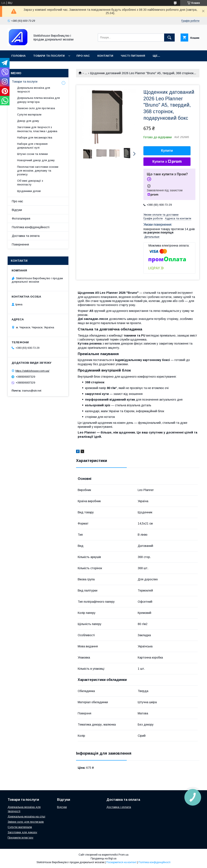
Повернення (20, 244)
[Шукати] (169, 38)
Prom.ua (123, 855)
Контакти (105, 56)
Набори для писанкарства (35, 138)
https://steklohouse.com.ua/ (32, 371)
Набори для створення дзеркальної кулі (32, 146)
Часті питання (133, 56)
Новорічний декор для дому (36, 160)
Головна (18, 56)
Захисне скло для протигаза (36, 108)
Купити (167, 151)
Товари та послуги (49, 56)
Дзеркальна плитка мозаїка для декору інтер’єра (38, 100)
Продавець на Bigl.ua (103, 859)
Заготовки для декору (22, 832)
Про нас (83, 56)
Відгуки (17, 210)
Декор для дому (28, 121)
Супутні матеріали (29, 115)
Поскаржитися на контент (121, 862)
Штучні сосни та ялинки (32, 154)
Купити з (167, 162)
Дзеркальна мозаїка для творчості (34, 90)
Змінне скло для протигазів (26, 822)
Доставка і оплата (119, 807)
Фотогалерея (21, 219)
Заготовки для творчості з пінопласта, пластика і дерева (37, 129)
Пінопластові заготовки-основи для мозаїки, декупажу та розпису (38, 171)
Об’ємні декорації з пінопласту (30, 183)
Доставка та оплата (26, 236)
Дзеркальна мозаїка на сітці (26, 816)
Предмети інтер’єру (20, 838)
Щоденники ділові (29, 191)
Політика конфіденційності (31, 227)
